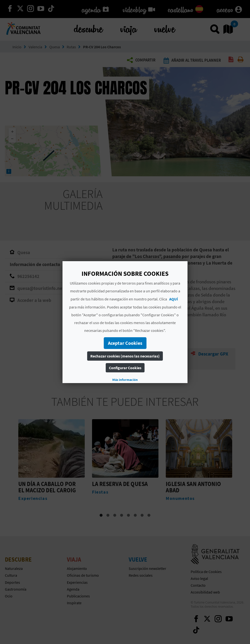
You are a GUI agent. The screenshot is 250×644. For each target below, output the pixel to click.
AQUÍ (174, 299)
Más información (125, 380)
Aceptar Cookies (125, 343)
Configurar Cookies (125, 368)
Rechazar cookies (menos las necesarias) (125, 356)
